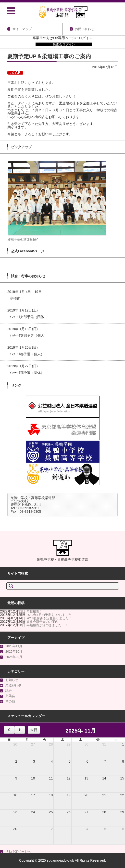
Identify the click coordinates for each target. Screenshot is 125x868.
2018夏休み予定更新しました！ (49, 618)
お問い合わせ (85, 29)
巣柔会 (10, 696)
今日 (34, 730)
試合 (9, 691)
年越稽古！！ (36, 611)
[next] (20, 730)
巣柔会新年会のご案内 (42, 622)
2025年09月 (14, 657)
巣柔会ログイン (64, 44)
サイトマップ (22, 29)
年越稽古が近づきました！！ (47, 625)
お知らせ (12, 680)
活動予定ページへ (18, 851)
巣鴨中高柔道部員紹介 (23, 239)
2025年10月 (14, 651)
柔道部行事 (13, 685)
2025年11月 (14, 646)
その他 (10, 701)
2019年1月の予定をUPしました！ (51, 615)
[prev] (9, 730)
